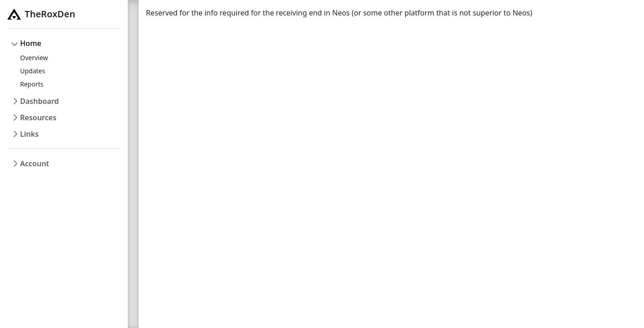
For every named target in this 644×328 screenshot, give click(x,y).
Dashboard (39, 101)
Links (29, 134)
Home (31, 43)
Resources (38, 118)
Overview (34, 58)
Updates (33, 71)
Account (35, 164)
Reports (32, 84)
